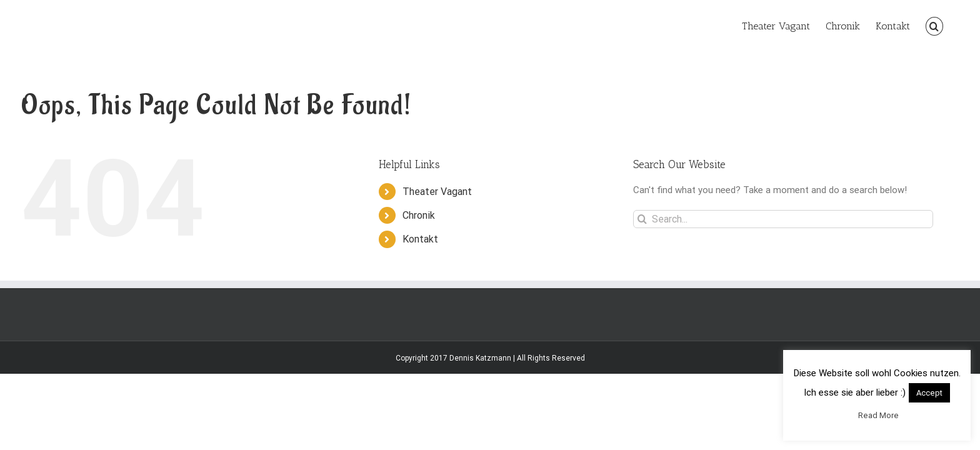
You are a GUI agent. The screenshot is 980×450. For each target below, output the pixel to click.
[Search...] (783, 219)
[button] (950, 25)
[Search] (642, 219)
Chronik (419, 215)
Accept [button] (929, 393)
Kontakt (420, 239)
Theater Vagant (437, 192)
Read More (878, 415)
